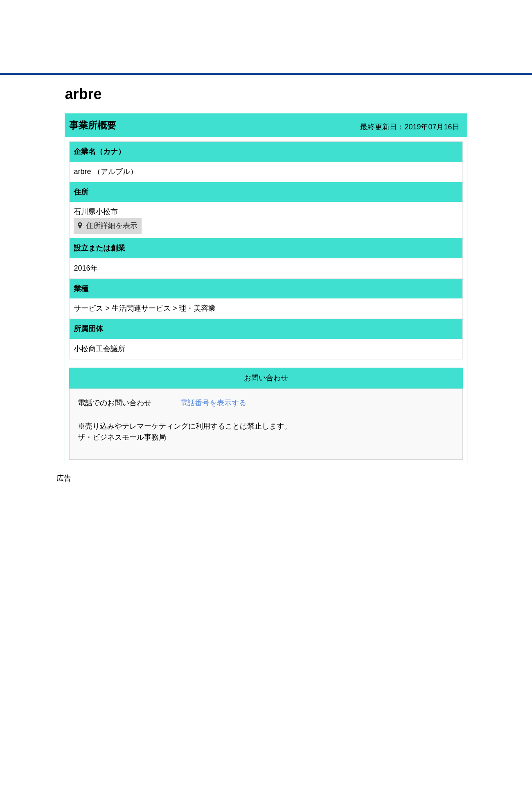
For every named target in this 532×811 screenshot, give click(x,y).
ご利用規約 (371, 762)
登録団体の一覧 (244, 666)
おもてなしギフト (349, 687)
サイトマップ (185, 762)
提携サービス (170, 706)
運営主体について (416, 687)
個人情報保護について (428, 762)
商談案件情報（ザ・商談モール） (93, 698)
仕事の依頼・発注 (76, 687)
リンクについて (321, 762)
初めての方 (78, 762)
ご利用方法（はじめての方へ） (431, 666)
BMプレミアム (171, 666)
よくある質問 (411, 677)
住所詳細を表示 (112, 226)
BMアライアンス (174, 716)
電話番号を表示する (213, 403)
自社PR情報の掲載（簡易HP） (90, 709)
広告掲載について (130, 762)
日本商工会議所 (347, 666)
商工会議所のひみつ (352, 677)
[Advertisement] (266, 542)
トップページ (82, 61)
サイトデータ (235, 762)
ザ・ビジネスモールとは (369, 14)
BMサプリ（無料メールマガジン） (95, 719)
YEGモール (342, 698)
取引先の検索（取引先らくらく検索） (98, 677)
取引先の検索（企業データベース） (205, 61)
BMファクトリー (174, 695)
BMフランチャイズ (176, 727)
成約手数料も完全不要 (202, 44)
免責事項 (75, 774)
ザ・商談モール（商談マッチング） (328, 61)
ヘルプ (276, 762)
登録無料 (96, 44)
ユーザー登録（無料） (81, 666)
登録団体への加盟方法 (252, 677)
